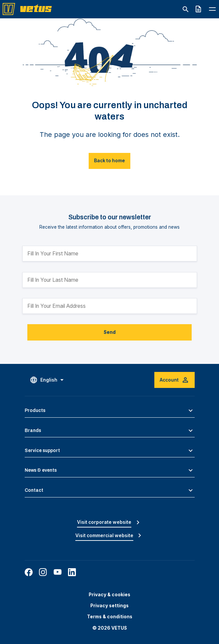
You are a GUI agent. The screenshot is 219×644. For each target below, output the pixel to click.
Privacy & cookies (109, 595)
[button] (110, 411)
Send (110, 332)
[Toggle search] (185, 9)
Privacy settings (109, 606)
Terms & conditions (110, 617)
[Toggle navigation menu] (212, 9)
